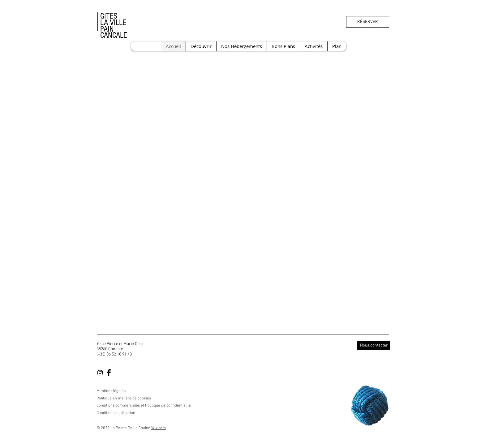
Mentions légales (111, 391)
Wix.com (159, 428)
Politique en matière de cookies (124, 398)
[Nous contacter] (374, 346)
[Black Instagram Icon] (100, 373)
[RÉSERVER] (368, 22)
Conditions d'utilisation (116, 413)
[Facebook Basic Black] (109, 373)
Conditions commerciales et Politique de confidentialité (144, 406)
